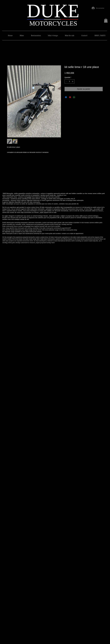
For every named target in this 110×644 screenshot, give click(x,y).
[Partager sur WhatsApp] (74, 97)
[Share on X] (78, 97)
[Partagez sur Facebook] (66, 97)
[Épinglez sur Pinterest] (70, 97)
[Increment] (73, 81)
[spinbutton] (70, 81)
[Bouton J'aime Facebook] (98, 3)
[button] (106, 20)
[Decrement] (66, 81)
